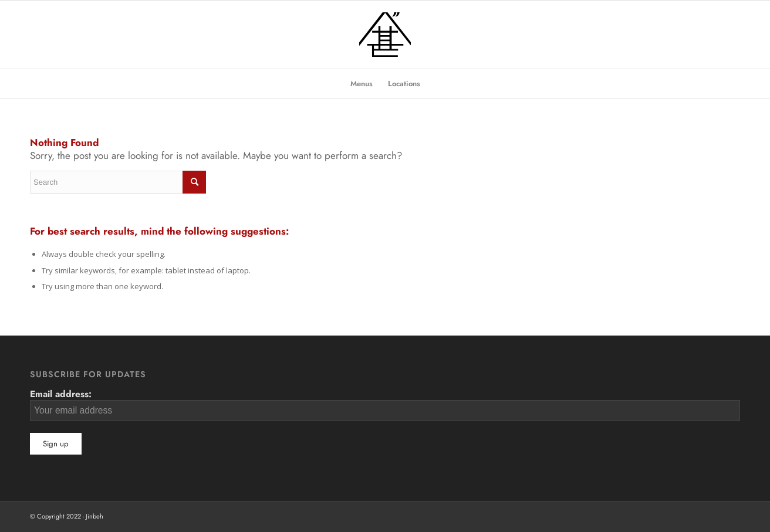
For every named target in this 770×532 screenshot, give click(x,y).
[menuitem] (362, 84)
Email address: (385, 404)
